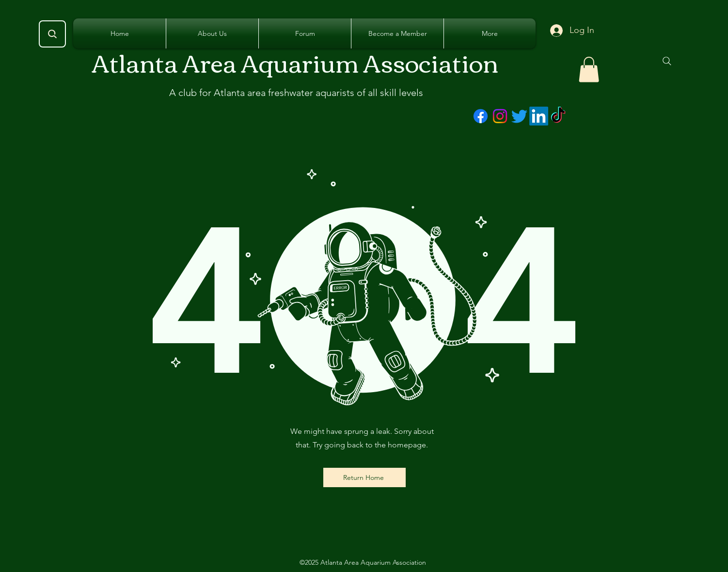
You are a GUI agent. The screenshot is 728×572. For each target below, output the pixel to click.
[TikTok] (558, 116)
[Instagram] (500, 116)
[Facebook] (481, 116)
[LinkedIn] (539, 116)
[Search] (52, 34)
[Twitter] (519, 116)
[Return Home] (364, 477)
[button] (589, 70)
